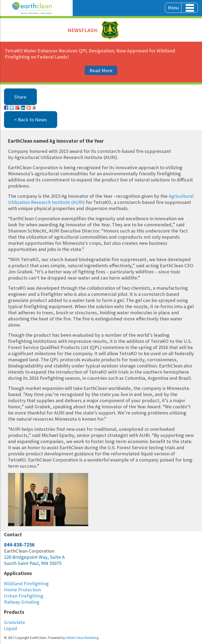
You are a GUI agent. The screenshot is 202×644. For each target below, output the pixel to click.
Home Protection (22, 590)
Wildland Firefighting (26, 583)
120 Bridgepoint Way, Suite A (34, 557)
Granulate (15, 622)
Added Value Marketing (82, 638)
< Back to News (30, 120)
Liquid (11, 628)
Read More (101, 70)
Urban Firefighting (24, 596)
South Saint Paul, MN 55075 (33, 563)
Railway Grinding (22, 602)
